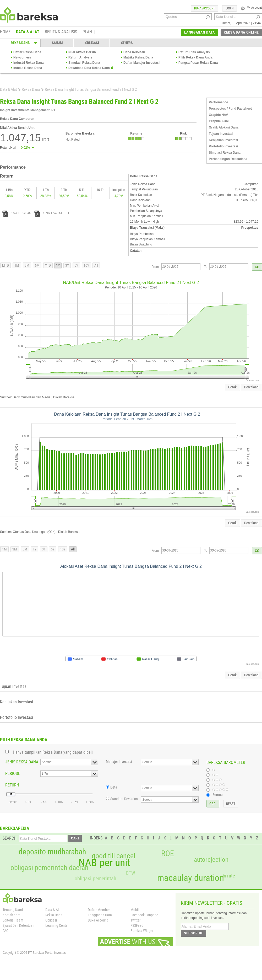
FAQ (6, 931)
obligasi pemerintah (95, 879)
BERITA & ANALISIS (61, 32)
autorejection (211, 859)
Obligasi (51, 920)
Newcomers (22, 57)
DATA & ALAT (28, 32)
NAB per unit (105, 863)
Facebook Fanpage (144, 915)
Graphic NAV (218, 115)
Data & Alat (8, 89)
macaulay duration (191, 878)
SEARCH (10, 838)
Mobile (135, 910)
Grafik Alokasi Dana (224, 127)
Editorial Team (13, 920)
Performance (218, 102)
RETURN (12, 785)
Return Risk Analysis (194, 52)
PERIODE (13, 773)
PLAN (87, 32)
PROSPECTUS (17, 213)
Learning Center (57, 925)
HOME (5, 32)
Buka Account (98, 920)
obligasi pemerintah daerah (50, 868)
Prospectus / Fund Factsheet (230, 109)
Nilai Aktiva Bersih (82, 52)
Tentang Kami (13, 910)
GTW (130, 873)
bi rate (229, 876)
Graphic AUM (219, 121)
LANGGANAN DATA (200, 32)
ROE (168, 854)
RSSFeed (137, 925)
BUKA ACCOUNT (204, 8)
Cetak (232, 387)
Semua (218, 795)
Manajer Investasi (119, 762)
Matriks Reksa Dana (138, 57)
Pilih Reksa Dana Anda (195, 57)
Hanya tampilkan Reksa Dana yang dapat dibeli (53, 752)
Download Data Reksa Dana (89, 68)
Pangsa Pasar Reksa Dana (198, 63)
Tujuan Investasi (221, 134)
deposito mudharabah (52, 852)
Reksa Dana (31, 89)
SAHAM (58, 43)
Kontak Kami (12, 915)
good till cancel (113, 856)
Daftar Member (99, 910)
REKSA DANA (20, 43)
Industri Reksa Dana (28, 63)
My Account (251, 8)
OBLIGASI (92, 43)
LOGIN (230, 8)
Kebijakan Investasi (223, 140)
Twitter (135, 920)
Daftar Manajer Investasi (141, 63)
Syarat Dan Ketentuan (18, 925)
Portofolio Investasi (223, 146)
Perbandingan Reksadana (228, 159)
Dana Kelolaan (134, 52)
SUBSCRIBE (193, 933)
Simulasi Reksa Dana (84, 63)
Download (251, 387)
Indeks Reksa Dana (28, 68)
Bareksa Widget (142, 931)
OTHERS (127, 43)
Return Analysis (80, 57)
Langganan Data (100, 915)
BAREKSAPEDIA (15, 828)
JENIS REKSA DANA (22, 762)
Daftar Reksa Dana (27, 52)
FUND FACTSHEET (52, 213)
